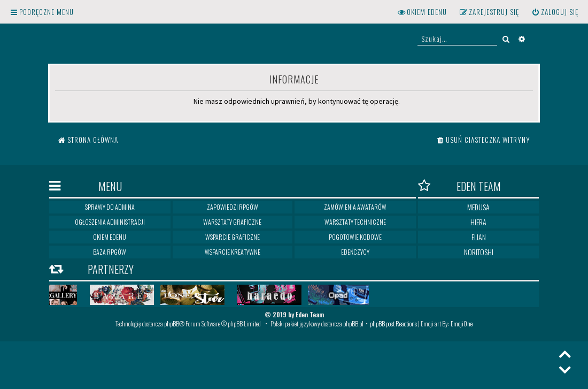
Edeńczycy (355, 252)
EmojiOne (462, 323)
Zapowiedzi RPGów (233, 207)
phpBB (172, 323)
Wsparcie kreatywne (233, 252)
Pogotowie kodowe (355, 237)
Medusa (478, 207)
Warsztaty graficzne (232, 222)
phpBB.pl (353, 323)
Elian (479, 237)
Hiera (478, 222)
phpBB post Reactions (393, 323)
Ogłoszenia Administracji (110, 222)
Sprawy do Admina (110, 207)
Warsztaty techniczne (355, 222)
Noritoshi (479, 252)
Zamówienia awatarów (355, 207)
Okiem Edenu (110, 237)
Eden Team (459, 186)
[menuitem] (555, 12)
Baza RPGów (110, 252)
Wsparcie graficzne (233, 237)
